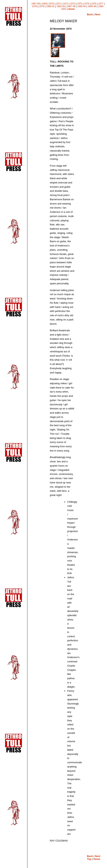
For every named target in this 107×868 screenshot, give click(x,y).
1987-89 (71, 6)
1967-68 (36, 4)
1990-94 (82, 6)
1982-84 (61, 6)
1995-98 (92, 6)
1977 (101, 4)
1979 (42, 6)
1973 (73, 4)
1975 (87, 4)
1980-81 (50, 6)
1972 (66, 4)
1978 (35, 6)
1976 (94, 4)
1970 (51, 4)
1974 (80, 4)
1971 (58, 4)
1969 (44, 4)
